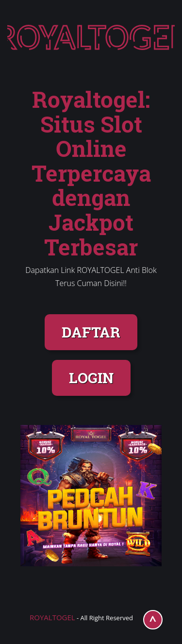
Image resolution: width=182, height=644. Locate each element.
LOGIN (91, 378)
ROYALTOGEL (52, 617)
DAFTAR (91, 332)
